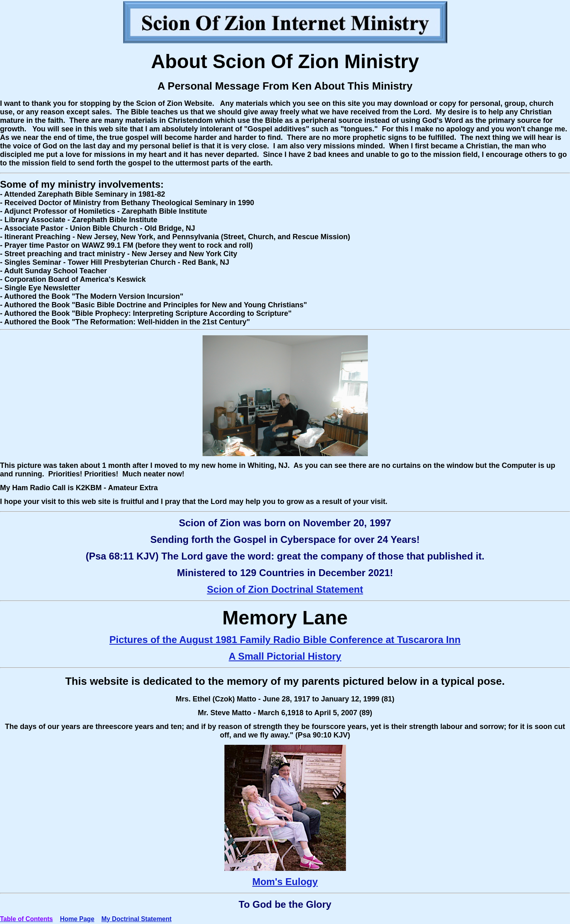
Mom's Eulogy (285, 882)
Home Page (77, 919)
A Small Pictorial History (285, 656)
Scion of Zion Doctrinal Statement (285, 589)
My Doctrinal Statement (136, 919)
